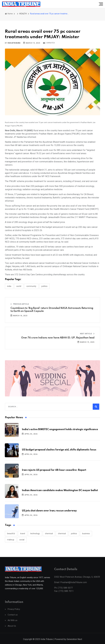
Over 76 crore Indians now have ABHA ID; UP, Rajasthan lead (58, 338)
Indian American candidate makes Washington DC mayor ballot (60, 490)
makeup (11, 540)
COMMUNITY (31, 286)
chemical (49, 534)
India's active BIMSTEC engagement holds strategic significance (60, 429)
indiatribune (14, 43)
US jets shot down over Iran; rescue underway (49, 511)
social (22, 540)
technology (35, 534)
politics (74, 534)
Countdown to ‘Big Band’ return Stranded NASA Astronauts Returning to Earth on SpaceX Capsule (52, 310)
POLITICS (44, 286)
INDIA (9, 286)
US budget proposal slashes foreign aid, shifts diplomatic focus (59, 450)
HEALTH (23, 14)
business (86, 534)
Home (9, 14)
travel (23, 534)
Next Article (87, 334)
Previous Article (20, 304)
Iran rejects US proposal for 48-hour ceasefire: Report (54, 470)
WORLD (19, 286)
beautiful (11, 534)
